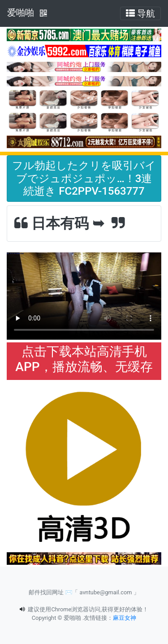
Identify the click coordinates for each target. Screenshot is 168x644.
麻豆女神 (125, 618)
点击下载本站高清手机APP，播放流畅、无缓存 (84, 359)
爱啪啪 (21, 13)
